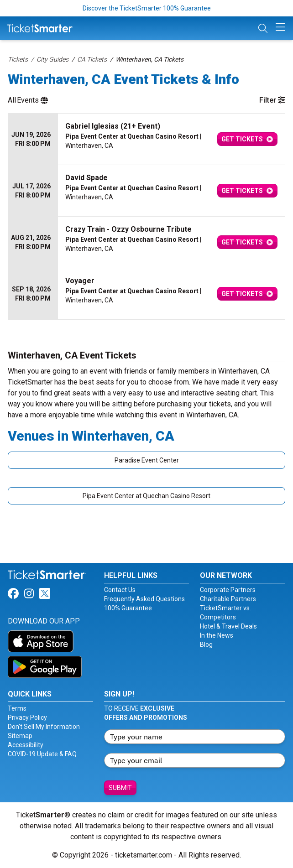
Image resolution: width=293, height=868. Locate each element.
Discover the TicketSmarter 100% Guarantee (147, 8)
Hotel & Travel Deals (228, 626)
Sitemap (20, 736)
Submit (120, 788)
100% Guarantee (128, 608)
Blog (206, 645)
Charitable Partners (228, 599)
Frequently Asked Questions (144, 599)
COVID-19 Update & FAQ (42, 754)
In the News (217, 635)
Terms (17, 708)
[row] (146, 139)
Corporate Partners (228, 590)
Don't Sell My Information (44, 727)
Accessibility (26, 745)
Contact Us (120, 590)
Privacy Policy (27, 717)
